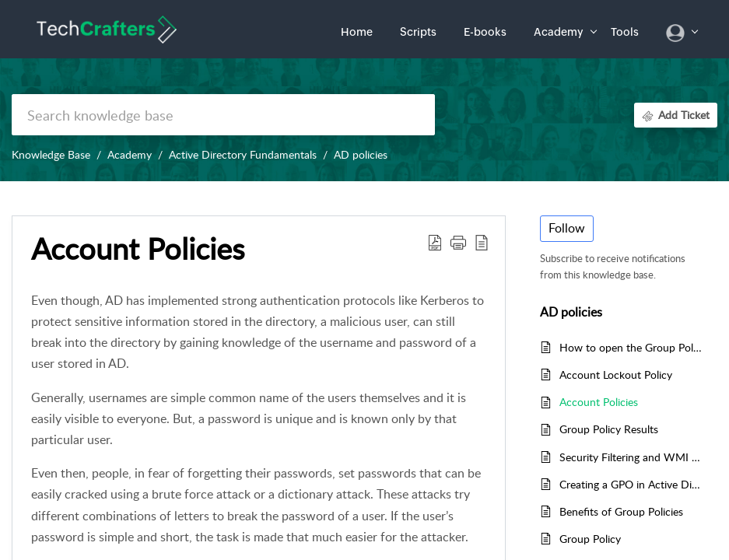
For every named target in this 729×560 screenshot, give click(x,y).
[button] (435, 242)
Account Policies (599, 402)
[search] (223, 115)
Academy (559, 32)
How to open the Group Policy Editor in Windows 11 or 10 (631, 347)
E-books (485, 32)
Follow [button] (567, 228)
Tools (625, 32)
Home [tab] (357, 32)
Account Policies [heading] (138, 249)
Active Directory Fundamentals (243, 154)
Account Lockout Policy (616, 374)
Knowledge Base (51, 154)
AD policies (361, 154)
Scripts (418, 32)
